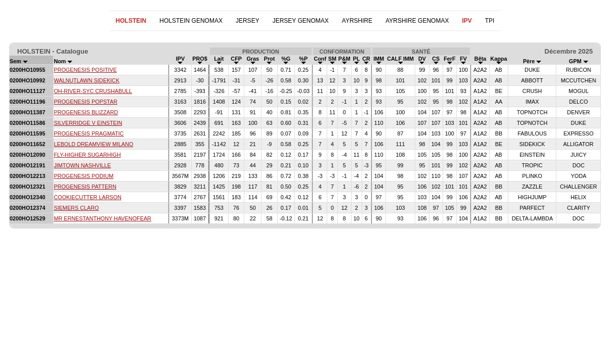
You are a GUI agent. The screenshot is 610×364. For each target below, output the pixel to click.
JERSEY (248, 21)
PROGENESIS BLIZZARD (86, 112)
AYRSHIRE (357, 21)
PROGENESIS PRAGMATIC (89, 133)
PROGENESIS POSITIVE (85, 70)
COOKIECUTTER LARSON (88, 197)
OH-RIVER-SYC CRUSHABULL (93, 91)
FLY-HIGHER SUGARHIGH (87, 155)
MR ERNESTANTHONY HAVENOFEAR (102, 218)
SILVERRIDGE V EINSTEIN (88, 123)
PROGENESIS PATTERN (85, 187)
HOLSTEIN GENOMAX (191, 21)
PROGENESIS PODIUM (83, 176)
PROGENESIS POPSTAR (85, 102)
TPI (490, 21)
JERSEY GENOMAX (301, 21)
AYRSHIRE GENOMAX (417, 21)
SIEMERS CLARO (76, 208)
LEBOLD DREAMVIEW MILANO (93, 144)
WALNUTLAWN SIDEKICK (86, 80)
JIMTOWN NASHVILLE (82, 165)
